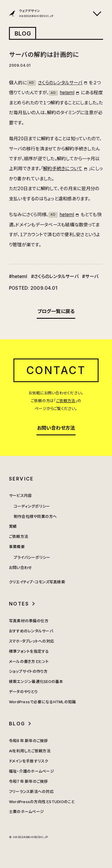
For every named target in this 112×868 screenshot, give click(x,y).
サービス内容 (20, 496)
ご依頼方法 (66, 401)
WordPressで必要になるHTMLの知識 (42, 702)
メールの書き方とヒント (29, 662)
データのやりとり (23, 692)
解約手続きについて (63, 168)
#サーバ (90, 276)
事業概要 (17, 547)
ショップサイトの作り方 (28, 671)
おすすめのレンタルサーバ (31, 631)
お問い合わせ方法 (56, 428)
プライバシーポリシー (32, 557)
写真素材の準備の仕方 (29, 621)
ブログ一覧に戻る (56, 311)
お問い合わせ (20, 568)
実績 (13, 526)
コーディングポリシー (32, 506)
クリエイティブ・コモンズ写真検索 (37, 582)
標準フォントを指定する (29, 651)
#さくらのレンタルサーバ (55, 276)
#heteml (18, 276)
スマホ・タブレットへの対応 (32, 641)
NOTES (19, 604)
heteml (62, 93)
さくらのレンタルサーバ (55, 83)
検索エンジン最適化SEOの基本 (36, 682)
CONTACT (56, 370)
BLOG (23, 33)
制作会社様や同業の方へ (35, 517)
